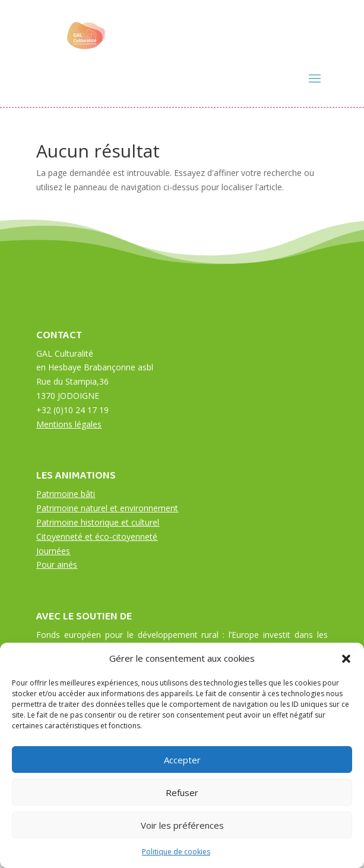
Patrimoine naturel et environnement (107, 508)
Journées (53, 551)
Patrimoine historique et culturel (98, 522)
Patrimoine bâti (66, 494)
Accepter (182, 760)
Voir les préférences (182, 825)
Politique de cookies (176, 852)
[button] (346, 659)
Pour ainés (57, 564)
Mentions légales (69, 424)
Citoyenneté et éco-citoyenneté (97, 537)
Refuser (182, 792)
